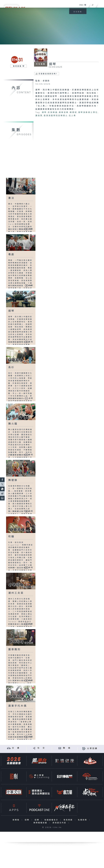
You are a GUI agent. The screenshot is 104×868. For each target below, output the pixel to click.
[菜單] (101, 4)
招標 (37, 820)
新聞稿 (17, 820)
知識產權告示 (52, 820)
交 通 (16, 748)
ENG (81, 5)
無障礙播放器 (41, 823)
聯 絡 (67, 748)
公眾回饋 (92, 749)
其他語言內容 (60, 823)
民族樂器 (53, 112)
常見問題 (69, 820)
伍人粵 (72, 116)
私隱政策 (83, 820)
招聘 (28, 820)
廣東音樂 (64, 112)
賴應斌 (73, 112)
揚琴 (44, 112)
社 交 (41, 748)
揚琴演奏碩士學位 (88, 112)
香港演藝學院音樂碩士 (56, 116)
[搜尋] (93, 4)
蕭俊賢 (39, 116)
